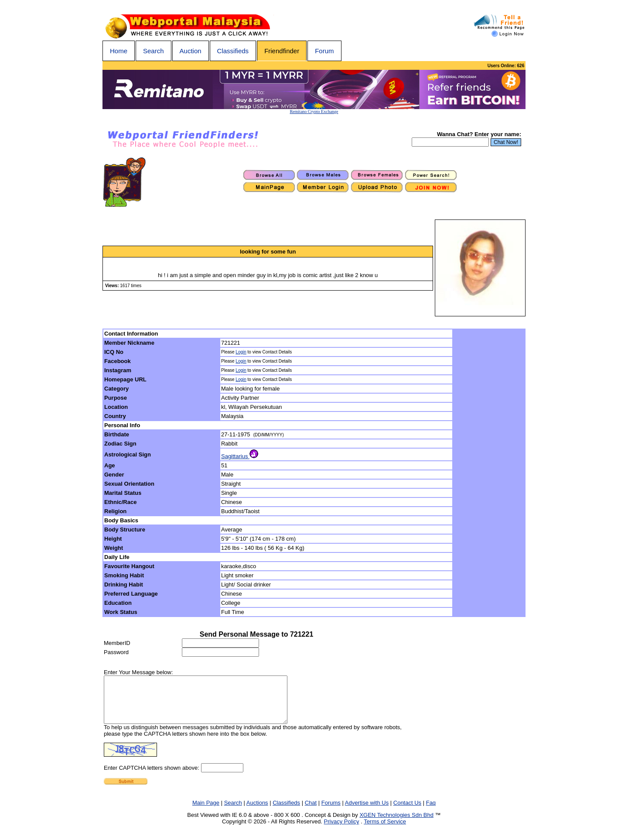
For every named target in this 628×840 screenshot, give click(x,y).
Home (119, 51)
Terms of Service (385, 831)
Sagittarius (240, 456)
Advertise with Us (367, 812)
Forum (324, 51)
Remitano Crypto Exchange (314, 111)
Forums (331, 812)
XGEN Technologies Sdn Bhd (396, 824)
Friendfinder (282, 51)
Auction (191, 51)
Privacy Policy (342, 831)
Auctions (257, 812)
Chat (311, 812)
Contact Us (407, 812)
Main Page (206, 812)
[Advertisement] (489, 473)
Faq (431, 812)
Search (154, 51)
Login (241, 352)
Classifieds (233, 51)
